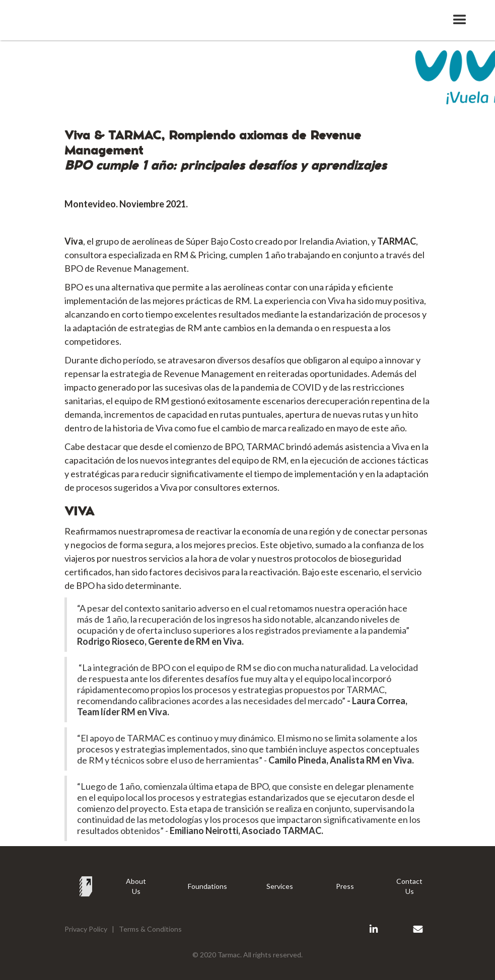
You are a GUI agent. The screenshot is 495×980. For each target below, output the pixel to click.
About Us (136, 886)
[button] (460, 20)
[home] (78, 16)
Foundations (207, 886)
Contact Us (409, 886)
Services (280, 886)
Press (345, 886)
